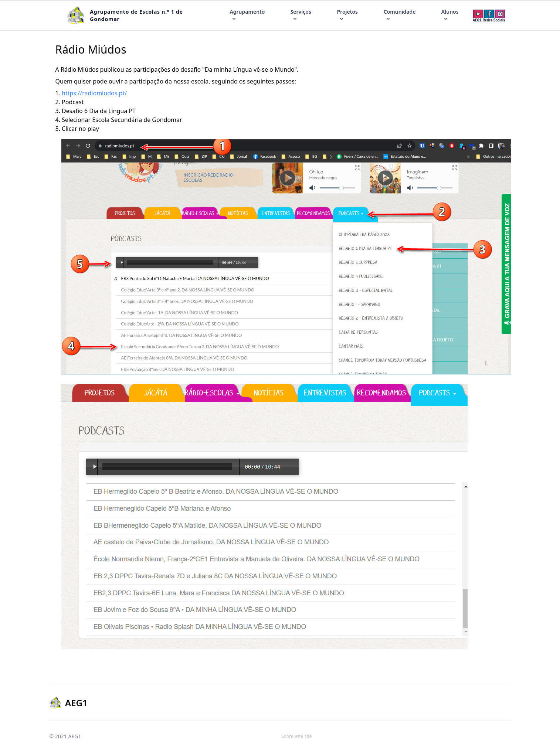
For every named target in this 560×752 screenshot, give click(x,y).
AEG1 (74, 736)
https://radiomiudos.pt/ (94, 93)
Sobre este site (297, 736)
